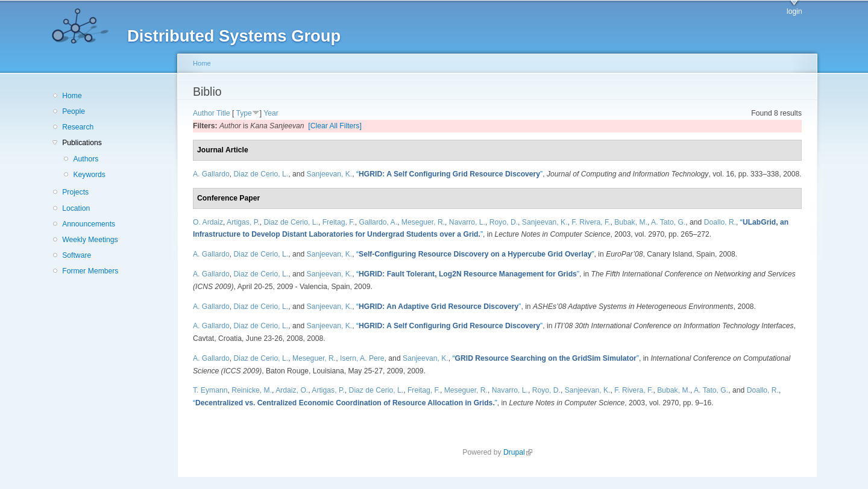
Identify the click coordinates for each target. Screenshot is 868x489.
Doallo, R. (720, 222)
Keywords (89, 175)
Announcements (89, 224)
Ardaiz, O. (292, 390)
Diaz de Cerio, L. (261, 174)
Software (77, 255)
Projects (75, 192)
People (74, 111)
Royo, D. (504, 222)
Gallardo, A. (379, 222)
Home (72, 96)
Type (244, 113)
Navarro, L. (467, 222)
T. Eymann (210, 390)
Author (204, 113)
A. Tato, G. (668, 222)
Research (78, 127)
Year (271, 113)
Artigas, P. (243, 222)
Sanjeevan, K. (330, 174)
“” (449, 174)
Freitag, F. (339, 222)
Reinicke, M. (252, 390)
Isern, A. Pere (362, 358)
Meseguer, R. (423, 222)
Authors (86, 159)
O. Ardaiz (208, 222)
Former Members (90, 271)
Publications (82, 143)
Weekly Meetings (90, 240)
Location (76, 208)
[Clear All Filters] (335, 126)
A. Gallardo (211, 174)
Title (223, 113)
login (794, 11)
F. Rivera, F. (591, 222)
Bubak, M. (631, 222)
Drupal (518, 452)
